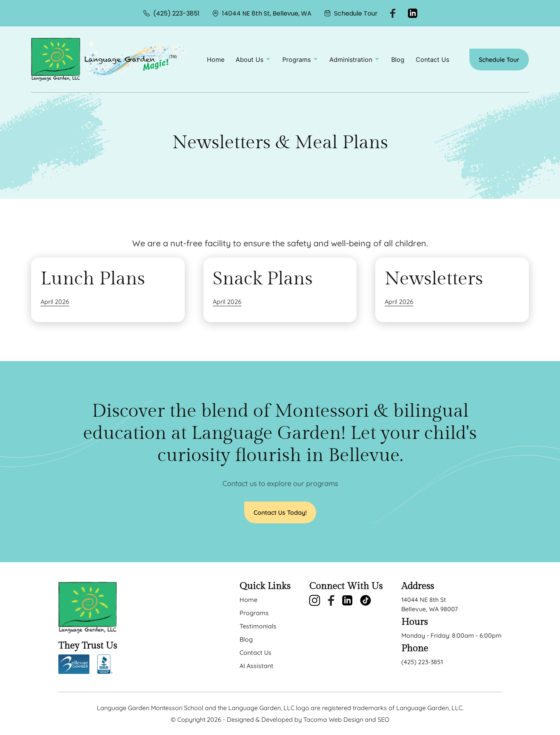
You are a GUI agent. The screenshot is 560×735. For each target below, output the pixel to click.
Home (216, 60)
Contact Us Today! (280, 512)
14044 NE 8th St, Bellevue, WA (262, 13)
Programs (254, 613)
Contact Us (432, 60)
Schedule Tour (351, 13)
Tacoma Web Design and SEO (346, 719)
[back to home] (56, 60)
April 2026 (55, 302)
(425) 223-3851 (171, 13)
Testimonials (258, 626)
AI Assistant (256, 666)
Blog (398, 60)
